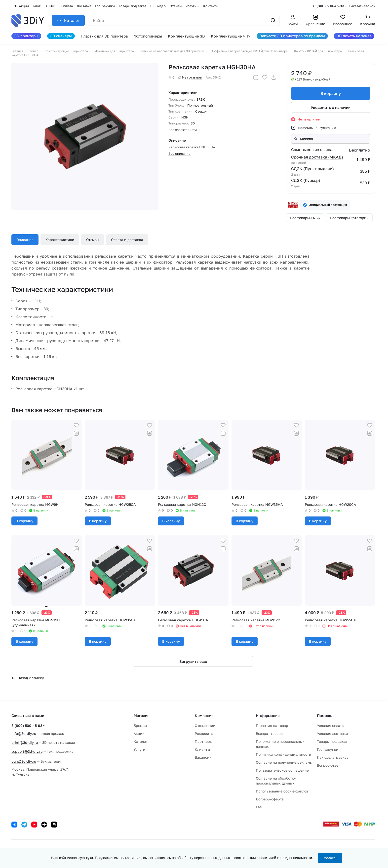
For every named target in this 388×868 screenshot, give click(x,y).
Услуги (139, 749)
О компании (205, 726)
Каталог (140, 741)
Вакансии (203, 757)
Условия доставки (332, 733)
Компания (204, 715)
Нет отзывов (190, 77)
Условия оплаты (331, 726)
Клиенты (202, 749)
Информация (268, 715)
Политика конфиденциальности (284, 754)
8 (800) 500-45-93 (329, 6)
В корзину (331, 93)
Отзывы (93, 240)
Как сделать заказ (333, 757)
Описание (25, 240)
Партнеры (204, 741)
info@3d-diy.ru (24, 733)
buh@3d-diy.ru (24, 761)
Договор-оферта (270, 799)
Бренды (140, 726)
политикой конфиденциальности (286, 858)
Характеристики (60, 240)
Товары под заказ (332, 741)
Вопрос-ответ (329, 765)
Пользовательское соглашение (282, 770)
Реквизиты (204, 733)
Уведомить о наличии (331, 107)
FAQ (259, 807)
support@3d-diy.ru (27, 751)
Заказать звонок (362, 6)
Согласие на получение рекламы (284, 762)
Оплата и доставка (127, 240)
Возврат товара (269, 733)
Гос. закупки (328, 749)
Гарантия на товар (272, 726)
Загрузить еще (193, 661)
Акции (139, 733)
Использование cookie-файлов (282, 791)
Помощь (325, 715)
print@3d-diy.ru (25, 742)
